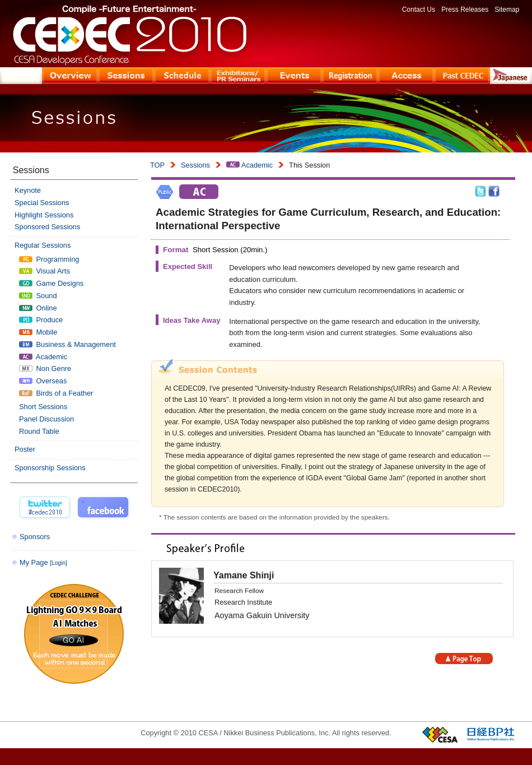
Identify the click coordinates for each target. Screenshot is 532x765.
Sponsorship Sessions (50, 468)
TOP (157, 165)
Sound (38, 296)
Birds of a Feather (56, 393)
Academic (249, 165)
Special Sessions (42, 203)
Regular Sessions (43, 245)
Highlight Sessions (44, 215)
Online (38, 308)
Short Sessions (43, 407)
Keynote (28, 190)
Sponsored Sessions (47, 227)
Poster (25, 449)
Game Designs (51, 283)
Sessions (195, 165)
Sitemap (507, 10)
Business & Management (67, 344)
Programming (49, 259)
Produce (41, 320)
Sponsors (35, 537)
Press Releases (465, 10)
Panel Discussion (46, 419)
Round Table (39, 431)
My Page (43, 562)
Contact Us (419, 10)
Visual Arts (45, 271)
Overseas (43, 381)
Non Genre (45, 368)
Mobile (38, 332)
